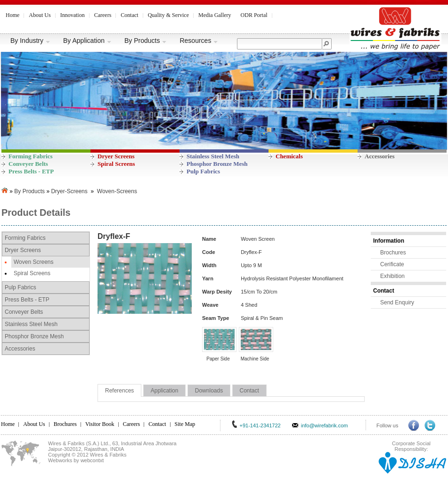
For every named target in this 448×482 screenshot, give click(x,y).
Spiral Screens (116, 164)
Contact (129, 15)
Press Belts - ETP (31, 171)
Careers (103, 15)
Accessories (380, 156)
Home (12, 15)
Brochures (393, 253)
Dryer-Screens (69, 191)
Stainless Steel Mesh (213, 156)
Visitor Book (100, 424)
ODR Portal (254, 15)
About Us (40, 15)
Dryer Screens (116, 156)
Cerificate (392, 264)
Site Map (185, 424)
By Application (87, 41)
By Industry (30, 41)
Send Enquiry (397, 302)
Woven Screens (34, 262)
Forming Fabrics (31, 156)
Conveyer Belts (28, 164)
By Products (146, 41)
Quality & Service (168, 15)
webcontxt (92, 460)
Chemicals (289, 156)
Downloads (209, 391)
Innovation (73, 15)
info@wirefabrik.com (325, 425)
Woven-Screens (117, 191)
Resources (199, 41)
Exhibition (392, 276)
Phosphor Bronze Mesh (217, 164)
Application (165, 391)
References (119, 391)
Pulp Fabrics (203, 171)
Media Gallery (215, 15)
